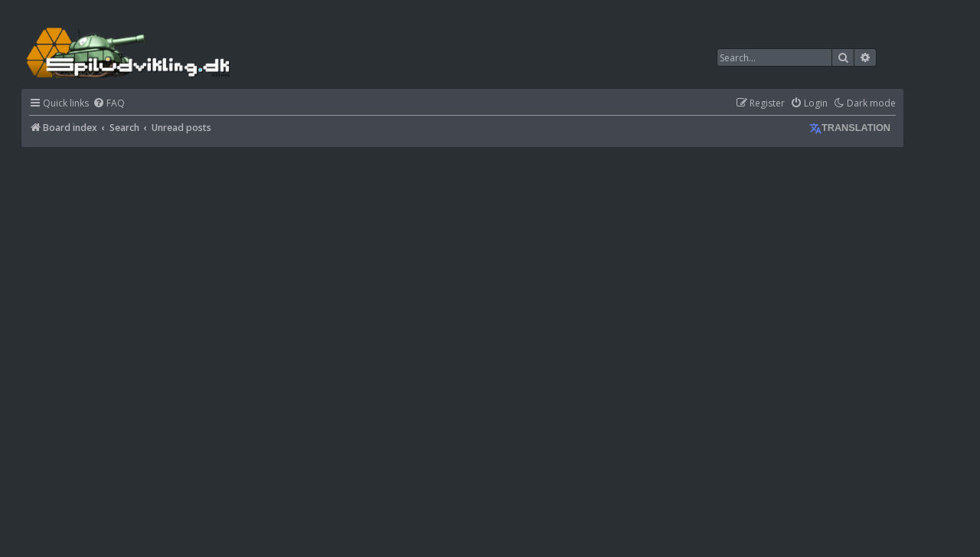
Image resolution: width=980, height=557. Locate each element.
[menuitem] (109, 104)
